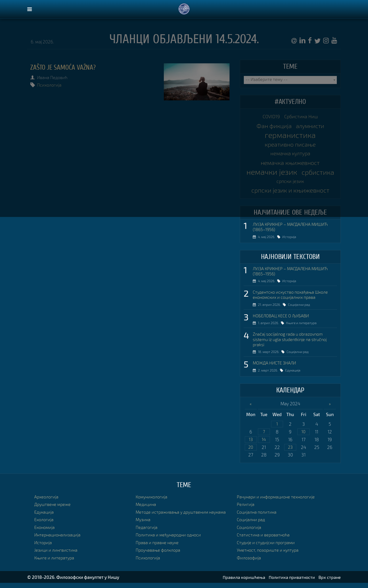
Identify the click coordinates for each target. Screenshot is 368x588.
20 (251, 453)
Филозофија (249, 563)
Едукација (293, 375)
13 (251, 445)
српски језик (309, 183)
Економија (45, 532)
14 (264, 445)
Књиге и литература (302, 327)
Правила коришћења (241, 582)
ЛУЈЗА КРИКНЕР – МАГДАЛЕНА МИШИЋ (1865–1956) (293, 229)
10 (303, 437)
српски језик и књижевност (290, 193)
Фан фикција (273, 126)
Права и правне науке (158, 548)
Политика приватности (291, 582)
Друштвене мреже (53, 510)
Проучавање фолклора (159, 555)
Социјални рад (299, 308)
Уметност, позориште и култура (269, 555)
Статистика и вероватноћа (264, 540)
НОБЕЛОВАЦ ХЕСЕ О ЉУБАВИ (283, 319)
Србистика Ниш (302, 117)
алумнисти (311, 126)
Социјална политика (257, 517)
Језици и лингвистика (56, 555)
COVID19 (270, 117)
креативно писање (290, 145)
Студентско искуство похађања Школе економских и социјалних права (292, 298)
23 (290, 453)
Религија (246, 510)
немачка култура (290, 154)
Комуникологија (152, 502)
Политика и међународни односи (170, 540)
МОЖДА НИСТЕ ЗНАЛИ (276, 368)
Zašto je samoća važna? (65, 67)
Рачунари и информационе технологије (278, 502)
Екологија (44, 525)
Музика (143, 525)
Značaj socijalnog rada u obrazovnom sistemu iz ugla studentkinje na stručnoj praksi (292, 344)
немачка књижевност (290, 164)
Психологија (50, 85)
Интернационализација (58, 540)
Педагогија (147, 532)
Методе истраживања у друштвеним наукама (183, 517)
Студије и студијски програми (267, 548)
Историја (289, 240)
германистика (290, 136)
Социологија (250, 532)
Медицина (146, 510)
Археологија (47, 502)
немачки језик (290, 173)
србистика (274, 182)
